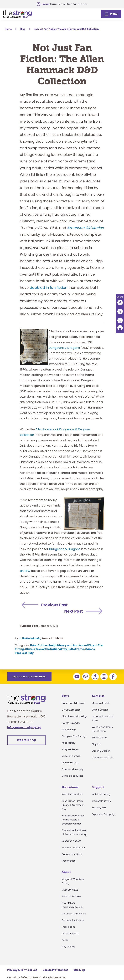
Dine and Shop (70, 763)
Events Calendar (71, 723)
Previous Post (54, 605)
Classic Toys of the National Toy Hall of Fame (55, 649)
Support (98, 787)
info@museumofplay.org (24, 727)
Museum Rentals (71, 756)
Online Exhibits (100, 710)
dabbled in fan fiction (49, 288)
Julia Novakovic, (30, 638)
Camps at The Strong (74, 736)
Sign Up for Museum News (29, 677)
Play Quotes (68, 947)
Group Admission (71, 710)
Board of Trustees (72, 896)
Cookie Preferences (55, 970)
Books (65, 940)
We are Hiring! (26, 740)
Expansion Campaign (104, 814)
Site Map (79, 970)
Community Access (73, 920)
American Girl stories (85, 228)
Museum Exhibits (101, 703)
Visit (65, 696)
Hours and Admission (73, 703)
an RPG (25, 571)
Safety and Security (73, 769)
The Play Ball (99, 808)
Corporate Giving (101, 801)
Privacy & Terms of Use (22, 970)
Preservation (69, 861)
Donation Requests (72, 776)
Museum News (70, 890)
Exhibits (98, 696)
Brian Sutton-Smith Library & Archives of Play (73, 805)
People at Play (24, 653)
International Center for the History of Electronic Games (73, 820)
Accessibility (68, 743)
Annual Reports (70, 933)
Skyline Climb (99, 738)
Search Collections (72, 794)
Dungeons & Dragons (64, 348)
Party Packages (70, 749)
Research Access (71, 841)
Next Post (74, 611)
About (66, 872)
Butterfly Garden (101, 751)
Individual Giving (101, 794)
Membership (69, 730)
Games (90, 649)
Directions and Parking (74, 716)
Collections (70, 787)
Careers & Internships (74, 914)
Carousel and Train (102, 757)
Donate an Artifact (72, 854)
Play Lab (96, 744)
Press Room (68, 927)
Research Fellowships (74, 848)
